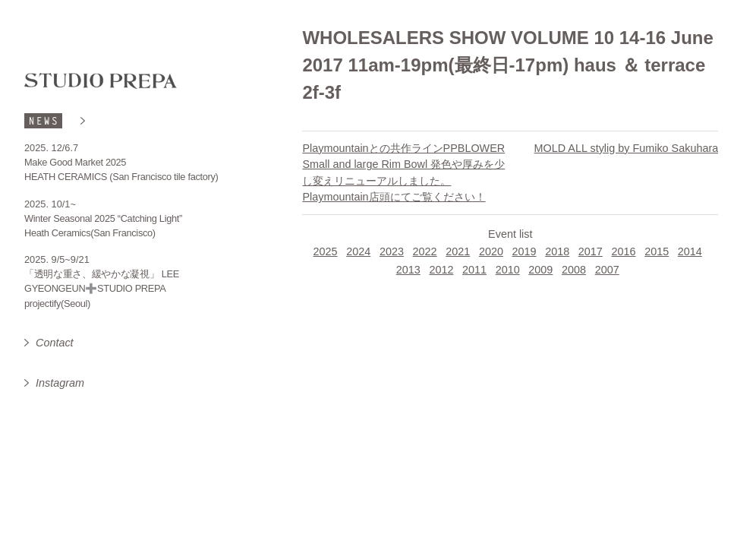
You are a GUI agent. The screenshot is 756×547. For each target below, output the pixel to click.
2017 (591, 251)
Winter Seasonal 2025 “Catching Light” (103, 218)
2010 (508, 270)
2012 (441, 270)
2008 (574, 270)
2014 (690, 251)
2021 (458, 251)
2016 (624, 251)
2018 (557, 251)
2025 (326, 251)
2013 (408, 270)
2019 (524, 251)
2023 (392, 251)
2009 (540, 270)
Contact (55, 343)
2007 (607, 270)
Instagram (60, 383)
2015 (657, 251)
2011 (474, 270)
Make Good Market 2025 (75, 162)
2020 (491, 251)
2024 (358, 251)
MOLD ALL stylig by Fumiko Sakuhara (627, 148)
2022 (425, 251)
